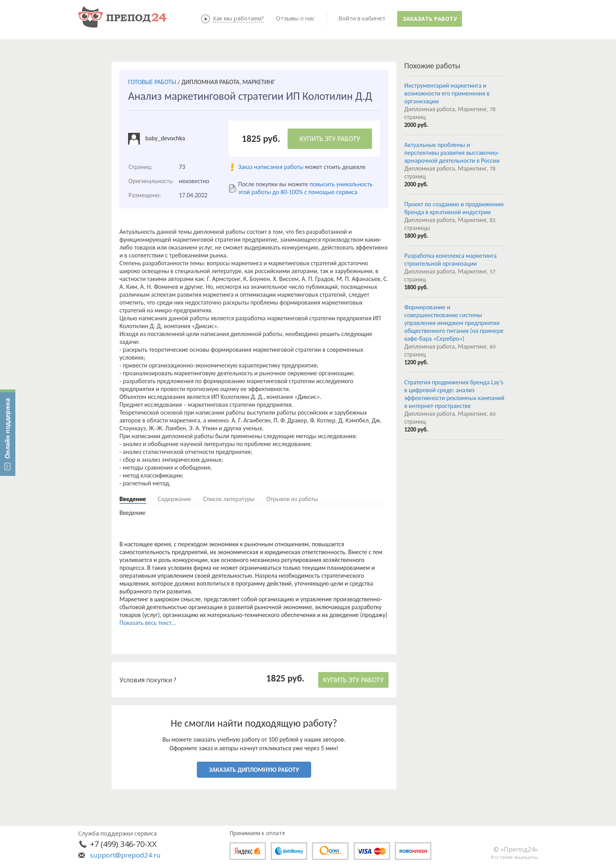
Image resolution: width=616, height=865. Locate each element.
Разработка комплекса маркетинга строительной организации (450, 260)
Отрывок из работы (292, 499)
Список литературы (229, 499)
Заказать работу (430, 19)
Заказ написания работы (271, 167)
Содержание (175, 499)
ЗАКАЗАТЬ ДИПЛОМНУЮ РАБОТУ (254, 770)
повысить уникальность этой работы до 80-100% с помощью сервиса (305, 188)
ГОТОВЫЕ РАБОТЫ (152, 82)
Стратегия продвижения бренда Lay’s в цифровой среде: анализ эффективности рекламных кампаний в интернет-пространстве (454, 394)
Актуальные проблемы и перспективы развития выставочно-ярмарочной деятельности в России (452, 153)
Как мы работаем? (238, 18)
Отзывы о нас (295, 18)
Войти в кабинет (362, 18)
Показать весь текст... (148, 623)
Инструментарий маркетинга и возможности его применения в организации (447, 93)
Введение (133, 499)
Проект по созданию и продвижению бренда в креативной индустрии (454, 208)
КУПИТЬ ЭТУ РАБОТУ (330, 139)
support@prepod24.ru (125, 855)
